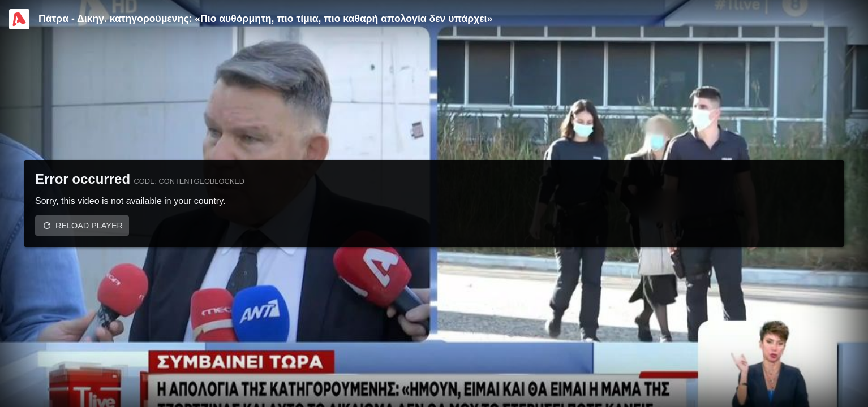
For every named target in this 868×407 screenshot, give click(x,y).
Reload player (89, 226)
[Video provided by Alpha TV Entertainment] (19, 19)
